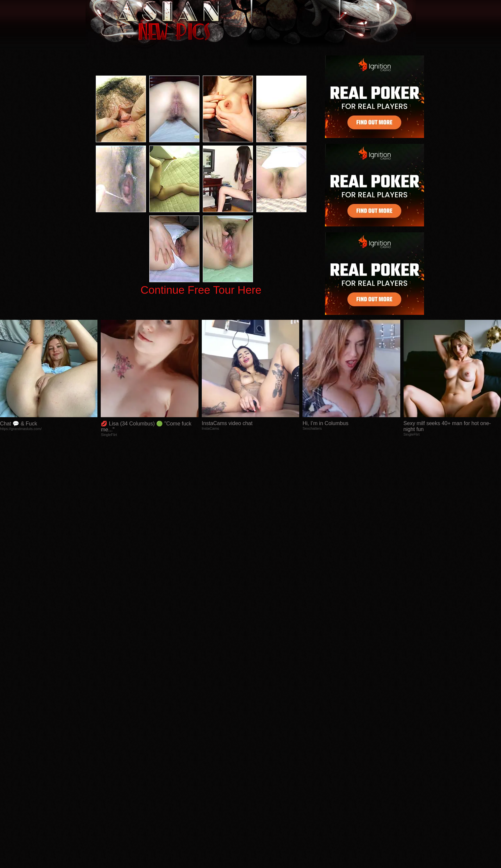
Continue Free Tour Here (201, 290)
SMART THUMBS (262, 736)
